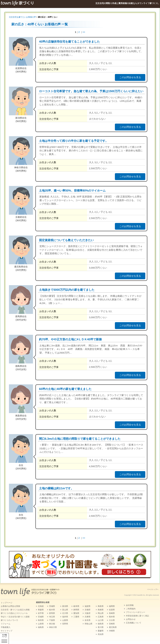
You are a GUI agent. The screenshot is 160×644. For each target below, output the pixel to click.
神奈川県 (53, 627)
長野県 (65, 624)
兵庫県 (88, 617)
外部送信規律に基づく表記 (137, 616)
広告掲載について (134, 623)
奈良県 (88, 620)
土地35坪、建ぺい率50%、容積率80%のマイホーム (72, 191)
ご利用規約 (131, 609)
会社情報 (130, 605)
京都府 (88, 610)
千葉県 (52, 620)
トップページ (7, 603)
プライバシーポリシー (136, 612)
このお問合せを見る (130, 77)
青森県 (41, 610)
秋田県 (41, 620)
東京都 (52, 624)
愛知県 (76, 613)
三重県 (76, 617)
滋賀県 (88, 606)
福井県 (65, 617)
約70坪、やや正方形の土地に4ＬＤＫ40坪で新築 (70, 339)
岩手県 (41, 613)
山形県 (41, 624)
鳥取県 (101, 606)
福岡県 (112, 606)
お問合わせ (131, 619)
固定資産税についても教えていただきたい (66, 240)
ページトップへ (153, 589)
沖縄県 (112, 631)
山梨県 (65, 620)
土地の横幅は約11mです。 (56, 488)
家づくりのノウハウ (9, 620)
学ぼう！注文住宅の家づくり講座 (15, 617)
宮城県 (41, 617)
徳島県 (101, 624)
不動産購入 (6, 627)
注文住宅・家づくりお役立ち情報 (15, 610)
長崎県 (112, 613)
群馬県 (52, 613)
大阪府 (88, 613)
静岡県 (76, 610)
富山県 (65, 610)
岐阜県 (76, 606)
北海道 (41, 606)
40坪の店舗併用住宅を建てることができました (69, 42)
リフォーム (6, 624)
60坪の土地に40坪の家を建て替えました (65, 389)
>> (84, 32)
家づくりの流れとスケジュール (14, 613)
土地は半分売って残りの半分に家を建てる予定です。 (74, 141)
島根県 (101, 610)
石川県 (65, 613)
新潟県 (65, 606)
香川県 (101, 627)
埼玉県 (52, 617)
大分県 (112, 620)
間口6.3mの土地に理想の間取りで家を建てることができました (80, 439)
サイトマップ (7, 631)
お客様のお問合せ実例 (10, 606)
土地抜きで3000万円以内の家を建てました (67, 290)
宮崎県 (112, 624)
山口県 (101, 620)
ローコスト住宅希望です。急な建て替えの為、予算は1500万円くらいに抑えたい (91, 91)
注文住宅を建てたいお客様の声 (22, 17)
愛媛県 (101, 631)
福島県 (41, 627)
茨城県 (52, 606)
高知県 (101, 634)
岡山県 (101, 613)
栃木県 (52, 610)
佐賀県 (112, 610)
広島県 (101, 617)
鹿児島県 (113, 627)
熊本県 (112, 617)
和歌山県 (88, 624)
